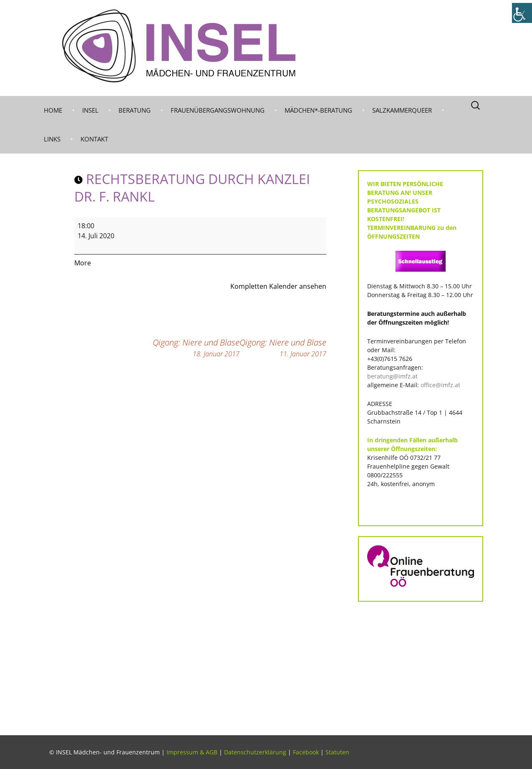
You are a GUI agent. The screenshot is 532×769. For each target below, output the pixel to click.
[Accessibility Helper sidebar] (522, 13)
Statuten (337, 752)
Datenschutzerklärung (255, 752)
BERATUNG (135, 110)
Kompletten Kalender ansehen (278, 286)
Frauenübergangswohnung (218, 110)
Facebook (306, 752)
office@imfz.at (440, 385)
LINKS (52, 139)
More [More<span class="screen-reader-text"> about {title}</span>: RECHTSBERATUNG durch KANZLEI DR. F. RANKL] (83, 263)
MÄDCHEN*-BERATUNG (318, 110)
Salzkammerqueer (402, 110)
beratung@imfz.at (392, 376)
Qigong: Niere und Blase (283, 348)
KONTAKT (94, 139)
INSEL (90, 110)
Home (53, 110)
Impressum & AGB (192, 752)
